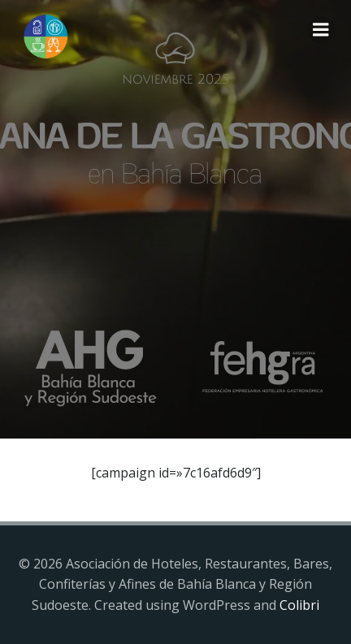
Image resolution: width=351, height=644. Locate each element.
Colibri (299, 605)
